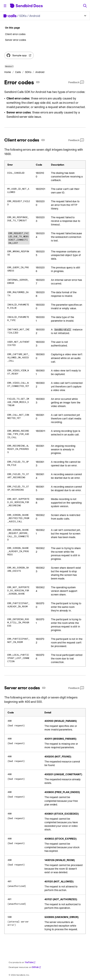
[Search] (85, 6)
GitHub (36, 967)
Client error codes (15, 34)
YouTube (30, 962)
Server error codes (15, 40)
